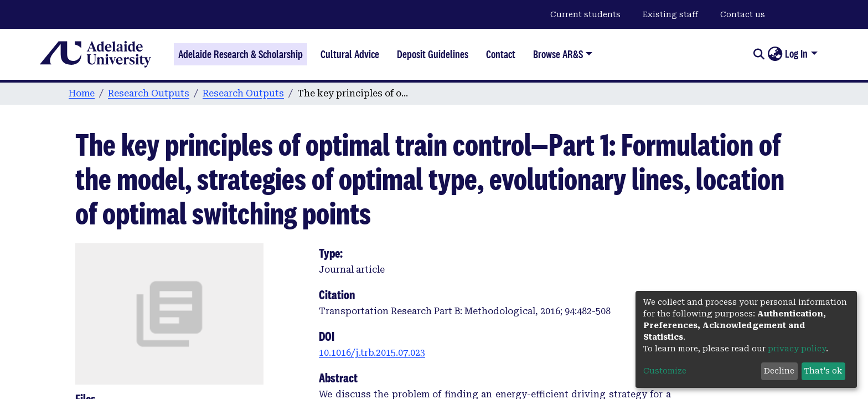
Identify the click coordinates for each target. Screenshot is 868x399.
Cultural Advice (350, 54)
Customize (665, 371)
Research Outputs (149, 93)
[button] (775, 54)
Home (82, 93)
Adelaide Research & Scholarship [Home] (241, 54)
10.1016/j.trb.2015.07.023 (372, 353)
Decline (779, 371)
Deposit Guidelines (433, 54)
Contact (501, 54)
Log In (796, 54)
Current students (585, 14)
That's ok (823, 371)
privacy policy (797, 349)
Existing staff (670, 14)
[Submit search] (759, 54)
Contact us (743, 14)
